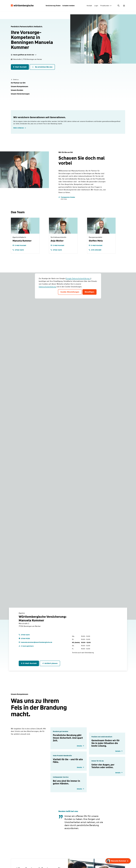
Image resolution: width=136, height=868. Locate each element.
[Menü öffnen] (124, 6)
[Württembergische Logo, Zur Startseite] (22, 6)
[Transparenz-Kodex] (67, 198)
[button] (18, 83)
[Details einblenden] (81, 746)
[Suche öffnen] (119, 6)
